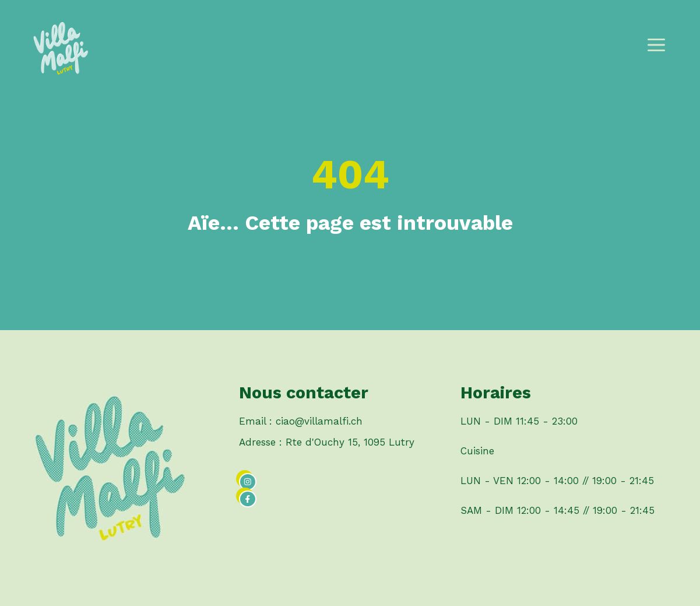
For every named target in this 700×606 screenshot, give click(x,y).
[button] (656, 50)
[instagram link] (248, 482)
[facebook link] (248, 499)
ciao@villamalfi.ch (319, 421)
